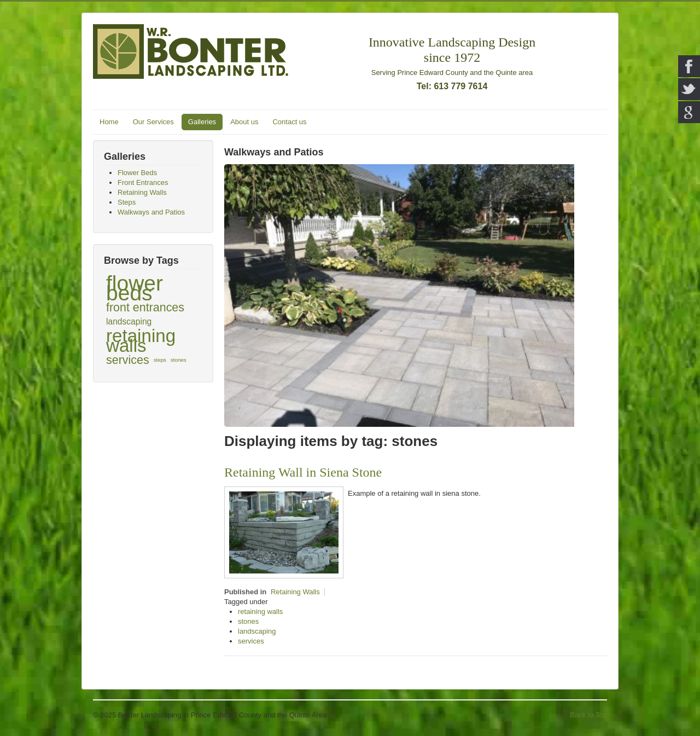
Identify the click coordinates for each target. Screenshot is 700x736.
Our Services (153, 122)
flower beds (135, 288)
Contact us (289, 122)
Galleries (202, 122)
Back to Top (588, 715)
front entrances (145, 308)
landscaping (129, 321)
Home (109, 122)
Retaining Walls (295, 592)
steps (160, 360)
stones (179, 360)
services (128, 360)
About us (244, 122)
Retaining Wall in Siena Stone (303, 472)
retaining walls (141, 341)
